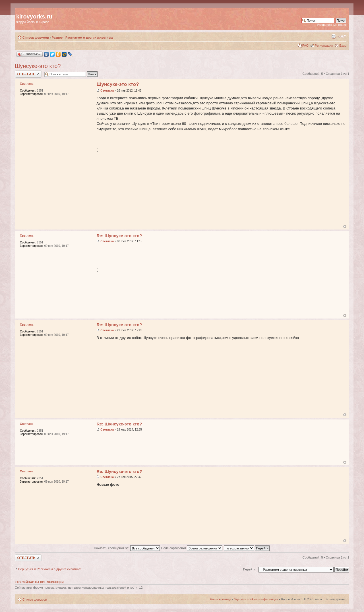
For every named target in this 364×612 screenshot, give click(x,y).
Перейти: (250, 569)
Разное (57, 38)
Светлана (107, 91)
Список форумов (36, 38)
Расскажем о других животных (89, 38)
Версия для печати (334, 36)
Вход (343, 46)
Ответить (28, 74)
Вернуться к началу (345, 227)
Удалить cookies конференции (256, 599)
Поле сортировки (192, 548)
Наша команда (221, 599)
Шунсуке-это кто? (38, 66)
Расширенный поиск (332, 25)
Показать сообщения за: (127, 548)
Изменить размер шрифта (342, 36)
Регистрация (324, 46)
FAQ (305, 46)
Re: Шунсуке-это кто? (119, 236)
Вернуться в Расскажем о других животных (49, 569)
